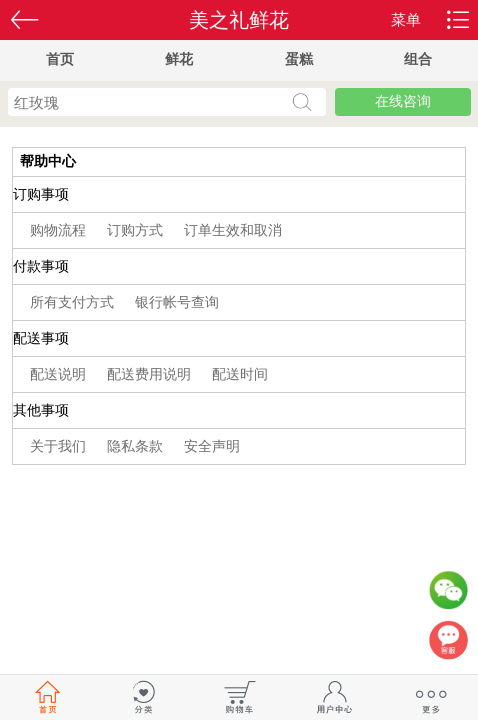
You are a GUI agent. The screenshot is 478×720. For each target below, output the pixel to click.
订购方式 (137, 230)
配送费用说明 (151, 374)
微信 (448, 595)
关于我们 (60, 446)
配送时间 (240, 374)
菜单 (406, 20)
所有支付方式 (74, 302)
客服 (448, 645)
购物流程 (60, 230)
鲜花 (179, 59)
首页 (60, 59)
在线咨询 (403, 101)
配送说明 (60, 374)
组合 (418, 59)
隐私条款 (137, 446)
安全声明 (212, 446)
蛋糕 (299, 59)
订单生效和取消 (233, 230)
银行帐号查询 (177, 302)
